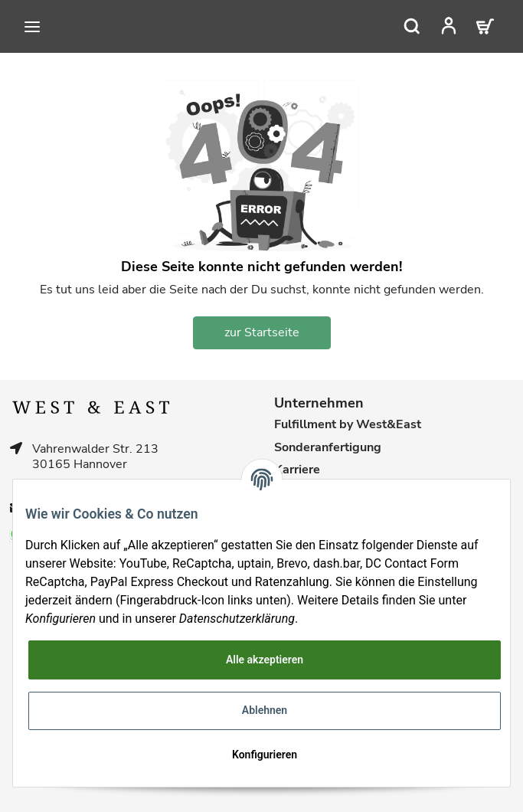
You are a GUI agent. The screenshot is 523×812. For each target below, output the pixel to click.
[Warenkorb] (486, 26)
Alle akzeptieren (265, 660)
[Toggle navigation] (32, 27)
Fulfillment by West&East (348, 425)
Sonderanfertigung (328, 448)
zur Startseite (262, 332)
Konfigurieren (265, 755)
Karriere (297, 470)
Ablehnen (265, 710)
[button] (453, 26)
